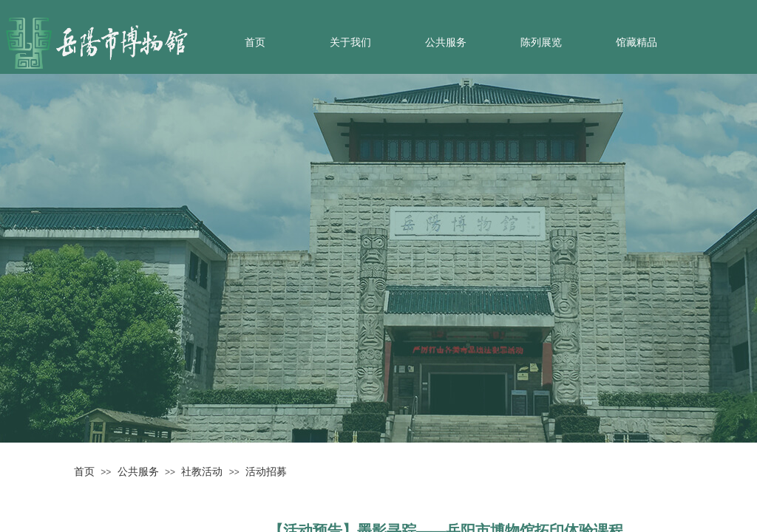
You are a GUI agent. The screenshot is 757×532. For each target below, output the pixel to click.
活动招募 (266, 471)
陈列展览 (541, 42)
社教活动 (202, 471)
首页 (255, 42)
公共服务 (446, 42)
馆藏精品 (637, 42)
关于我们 (350, 42)
